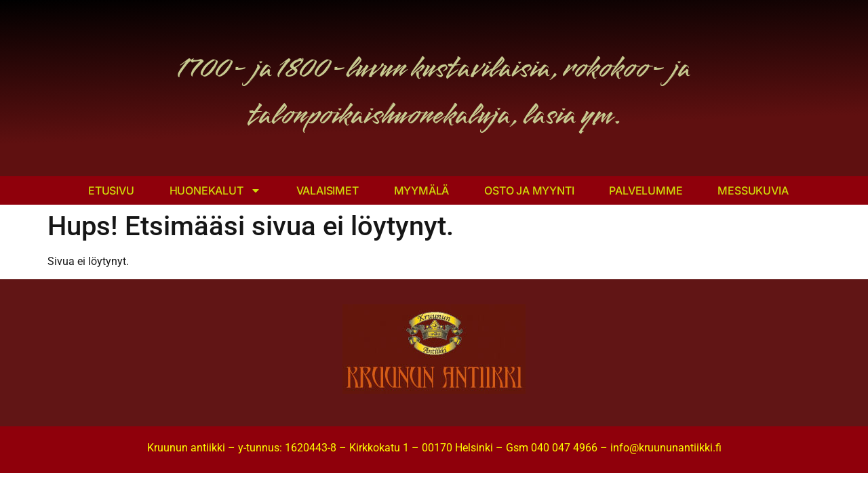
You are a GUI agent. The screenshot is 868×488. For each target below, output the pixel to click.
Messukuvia (753, 190)
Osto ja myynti (529, 190)
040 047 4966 (564, 448)
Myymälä (422, 190)
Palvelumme (646, 190)
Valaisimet (328, 190)
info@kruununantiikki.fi (666, 448)
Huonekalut (215, 190)
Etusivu (111, 190)
